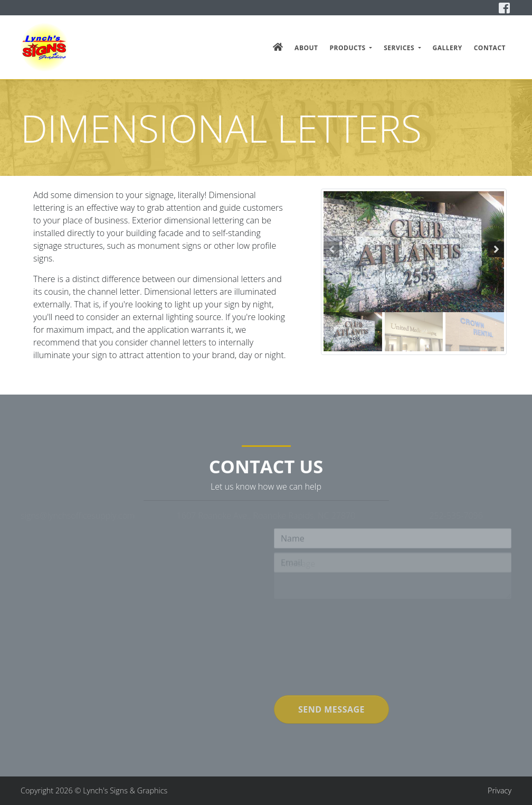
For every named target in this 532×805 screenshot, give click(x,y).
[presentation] (354, 670)
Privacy (500, 790)
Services (400, 48)
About (306, 48)
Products (349, 48)
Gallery (448, 48)
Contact (490, 48)
